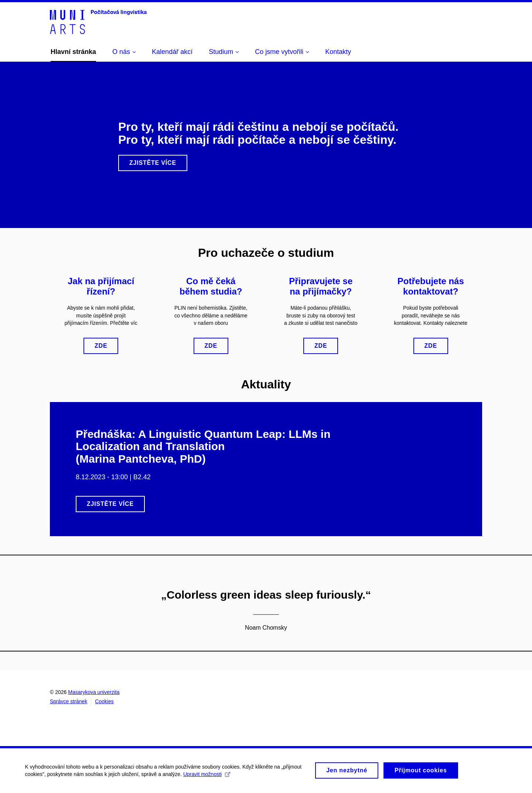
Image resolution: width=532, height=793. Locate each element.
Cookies (104, 701)
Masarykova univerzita (94, 692)
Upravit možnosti (207, 777)
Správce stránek (69, 701)
